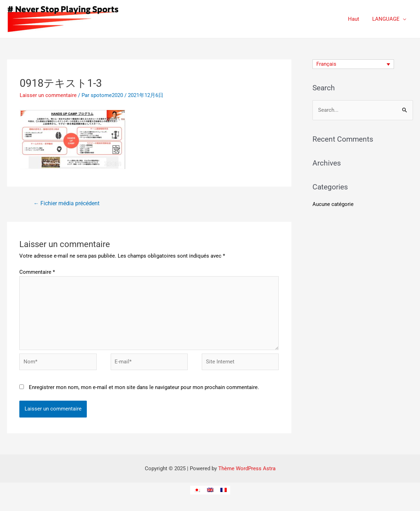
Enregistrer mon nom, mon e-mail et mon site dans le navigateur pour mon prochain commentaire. (144, 390)
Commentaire (37, 272)
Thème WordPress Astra (247, 472)
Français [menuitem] (326, 64)
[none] (353, 64)
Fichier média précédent (67, 204)
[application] (404, 19)
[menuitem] (353, 64)
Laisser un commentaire (48, 95)
